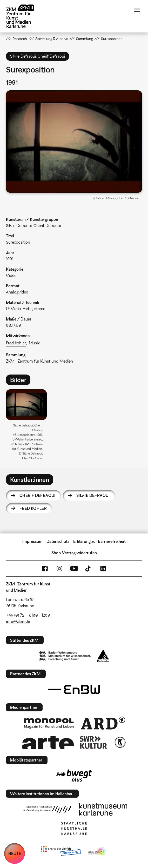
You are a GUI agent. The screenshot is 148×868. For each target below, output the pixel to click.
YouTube (74, 569)
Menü (137, 10)
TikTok (89, 569)
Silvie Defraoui (93, 495)
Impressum (32, 541)
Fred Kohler (16, 343)
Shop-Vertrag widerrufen (74, 553)
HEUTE (15, 853)
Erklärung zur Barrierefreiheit (99, 541)
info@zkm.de (18, 621)
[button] (74, 141)
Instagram (59, 569)
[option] (28, 426)
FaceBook (45, 569)
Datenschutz (58, 541)
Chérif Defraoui (38, 495)
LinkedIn (103, 569)
